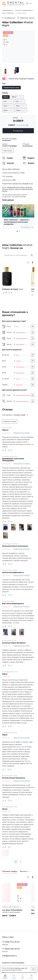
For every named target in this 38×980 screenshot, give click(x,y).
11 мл (10, 907)
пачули (18, 189)
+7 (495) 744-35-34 (11, 942)
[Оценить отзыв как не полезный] (9, 293)
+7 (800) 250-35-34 (11, 949)
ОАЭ (23, 173)
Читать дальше (8, 200)
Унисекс (9, 176)
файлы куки (19, 968)
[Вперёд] (33, 262)
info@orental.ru (9, 956)
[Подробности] (27, 125)
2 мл (33, 907)
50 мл (15, 907)
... (20, 907)
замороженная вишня (16, 187)
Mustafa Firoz (28, 184)
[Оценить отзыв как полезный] (4, 293)
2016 (14, 180)
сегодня (13, 138)
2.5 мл (5, 907)
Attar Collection (14, 169)
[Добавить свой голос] (33, 326)
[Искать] (32, 255)
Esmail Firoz (17, 184)
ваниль (11, 189)
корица (24, 189)
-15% (21, 118)
